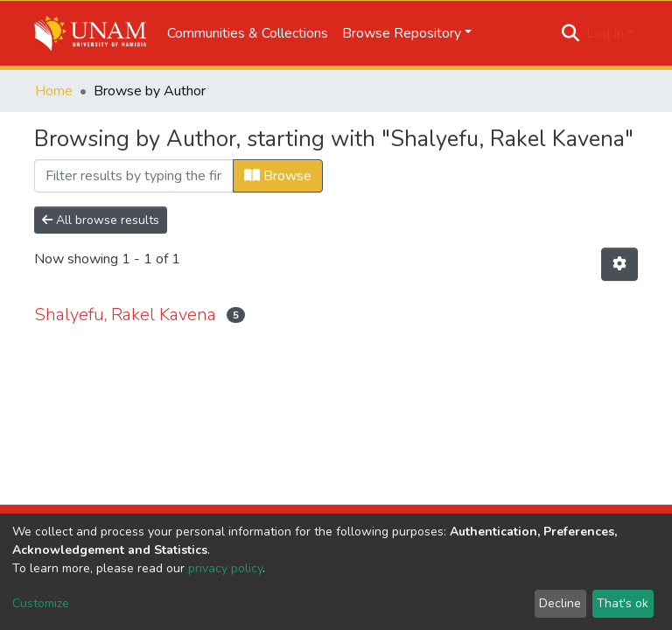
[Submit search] (571, 33)
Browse (278, 176)
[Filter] (134, 176)
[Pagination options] (619, 264)
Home (54, 91)
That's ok (623, 603)
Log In (605, 33)
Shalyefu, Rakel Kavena (125, 315)
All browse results (101, 220)
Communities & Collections (248, 33)
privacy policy (225, 568)
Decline (560, 603)
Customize (41, 603)
